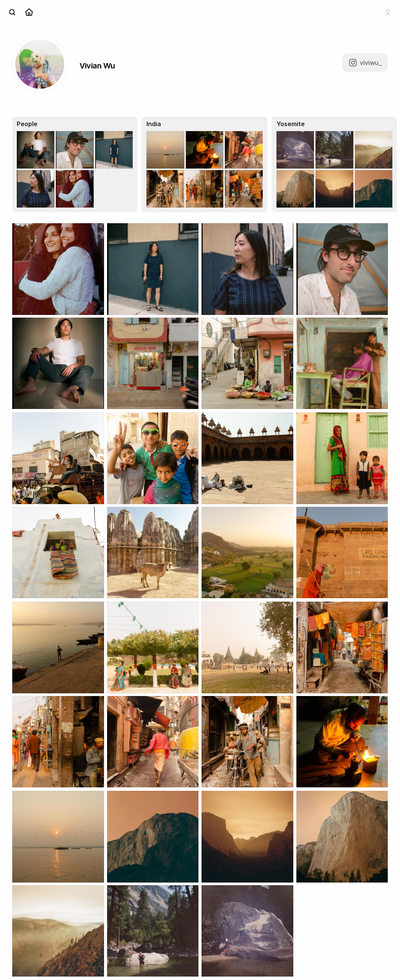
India (154, 124)
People (27, 124)
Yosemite (291, 124)
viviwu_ (365, 63)
